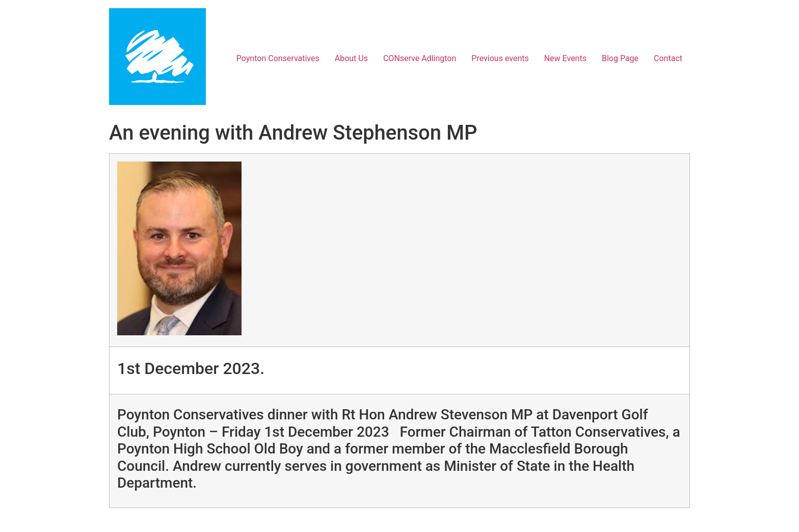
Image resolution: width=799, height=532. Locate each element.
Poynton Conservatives (278, 58)
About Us (351, 58)
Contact (668, 58)
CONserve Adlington (420, 58)
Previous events (500, 58)
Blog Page (620, 58)
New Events (565, 58)
